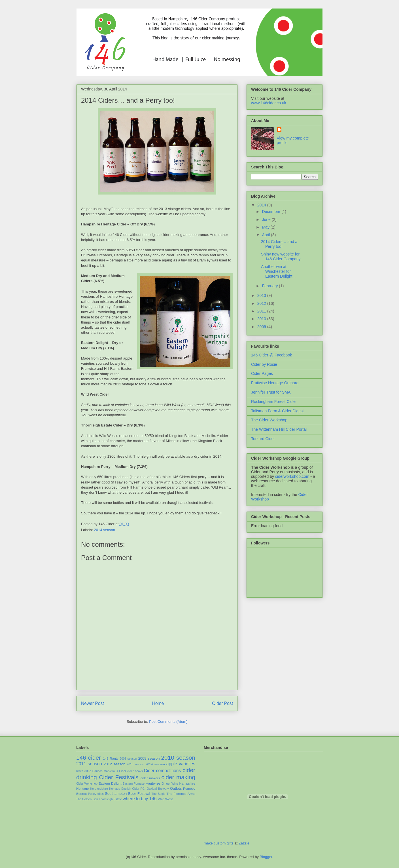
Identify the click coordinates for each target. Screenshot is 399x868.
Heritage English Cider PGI (127, 789)
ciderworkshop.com (292, 476)
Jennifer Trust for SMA (271, 392)
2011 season (89, 764)
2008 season (128, 759)
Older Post (222, 703)
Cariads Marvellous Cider (109, 771)
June (267, 219)
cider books (135, 771)
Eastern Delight (110, 783)
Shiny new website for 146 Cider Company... (282, 256)
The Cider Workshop (269, 420)
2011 (262, 311)
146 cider (89, 758)
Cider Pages (262, 373)
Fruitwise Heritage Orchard (275, 383)
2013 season (135, 764)
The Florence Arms (181, 794)
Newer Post (93, 703)
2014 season (105, 530)
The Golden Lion (87, 799)
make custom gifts (219, 843)
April (266, 235)
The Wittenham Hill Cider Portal (279, 429)
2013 (262, 295)
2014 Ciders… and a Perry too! (128, 100)
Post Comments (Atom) (168, 722)
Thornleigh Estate (110, 799)
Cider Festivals (119, 777)
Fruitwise (153, 783)
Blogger (266, 857)
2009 (262, 327)
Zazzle (244, 843)
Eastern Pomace (134, 784)
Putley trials (96, 794)
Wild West (165, 799)
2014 (262, 205)
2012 (262, 303)
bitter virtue (84, 771)
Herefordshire (99, 789)
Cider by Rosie (264, 364)
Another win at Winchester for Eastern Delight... (278, 271)
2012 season (114, 764)
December (271, 212)
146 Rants (111, 758)
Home (158, 703)
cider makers (150, 778)
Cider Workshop (87, 784)
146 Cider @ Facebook (271, 355)
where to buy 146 (140, 799)
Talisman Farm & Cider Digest (277, 411)
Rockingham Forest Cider (274, 402)
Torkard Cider (263, 439)
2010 (262, 319)
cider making (178, 777)
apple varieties (181, 764)
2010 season (178, 758)
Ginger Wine (170, 784)
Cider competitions (162, 771)
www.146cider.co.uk (269, 103)
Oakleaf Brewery (158, 789)
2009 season (149, 758)
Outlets (176, 788)
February (270, 286)
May (266, 227)
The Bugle (159, 794)
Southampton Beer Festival (128, 794)
